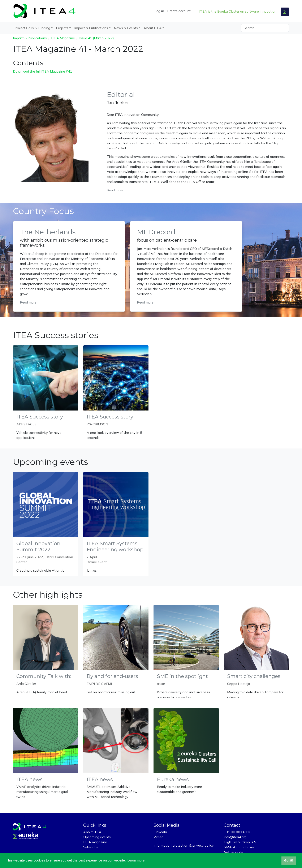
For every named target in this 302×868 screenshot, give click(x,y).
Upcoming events (97, 837)
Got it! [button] (289, 860)
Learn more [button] (136, 860)
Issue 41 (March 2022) (97, 38)
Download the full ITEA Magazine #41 (43, 71)
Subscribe (91, 847)
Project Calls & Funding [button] (32, 28)
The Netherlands (48, 232)
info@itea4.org (235, 837)
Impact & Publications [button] (91, 28)
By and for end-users (112, 676)
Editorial (121, 94)
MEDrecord (156, 232)
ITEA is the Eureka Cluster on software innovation (238, 11)
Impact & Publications (30, 38)
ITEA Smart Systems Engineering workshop (115, 546)
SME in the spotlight (182, 676)
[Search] (265, 28)
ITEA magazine (95, 842)
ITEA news (29, 779)
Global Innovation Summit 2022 (38, 546)
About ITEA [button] (153, 28)
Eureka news (173, 779)
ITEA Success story (40, 417)
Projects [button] (62, 28)
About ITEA (92, 832)
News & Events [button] (126, 28)
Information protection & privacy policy (184, 845)
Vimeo (158, 837)
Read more (115, 190)
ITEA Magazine (63, 38)
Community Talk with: (44, 676)
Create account (179, 11)
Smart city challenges (254, 676)
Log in (159, 11)
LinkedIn (160, 832)
